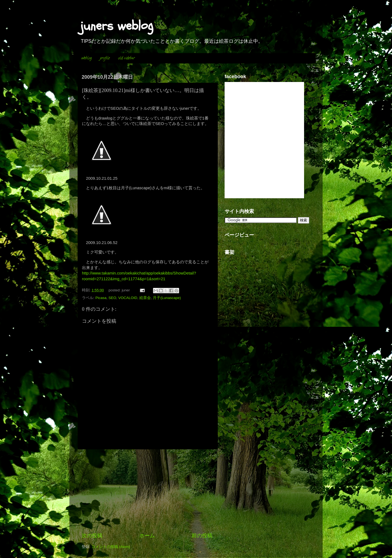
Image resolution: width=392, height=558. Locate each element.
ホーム (147, 536)
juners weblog (117, 26)
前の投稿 (202, 536)
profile (105, 58)
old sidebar (126, 58)
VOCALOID (128, 298)
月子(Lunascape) (167, 298)
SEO (113, 298)
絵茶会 (145, 298)
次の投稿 (92, 536)
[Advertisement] (147, 491)
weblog (87, 58)
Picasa (101, 298)
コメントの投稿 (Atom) (111, 547)
